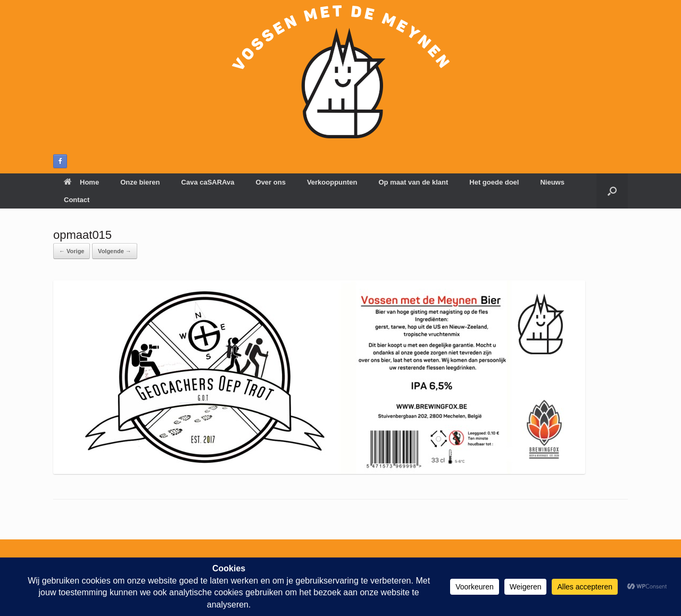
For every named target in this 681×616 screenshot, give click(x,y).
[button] (612, 191)
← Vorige (72, 251)
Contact (77, 200)
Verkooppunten (332, 182)
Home (81, 182)
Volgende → (115, 251)
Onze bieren (140, 182)
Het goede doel (494, 182)
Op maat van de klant (414, 182)
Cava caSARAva (208, 182)
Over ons (271, 182)
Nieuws (552, 182)
